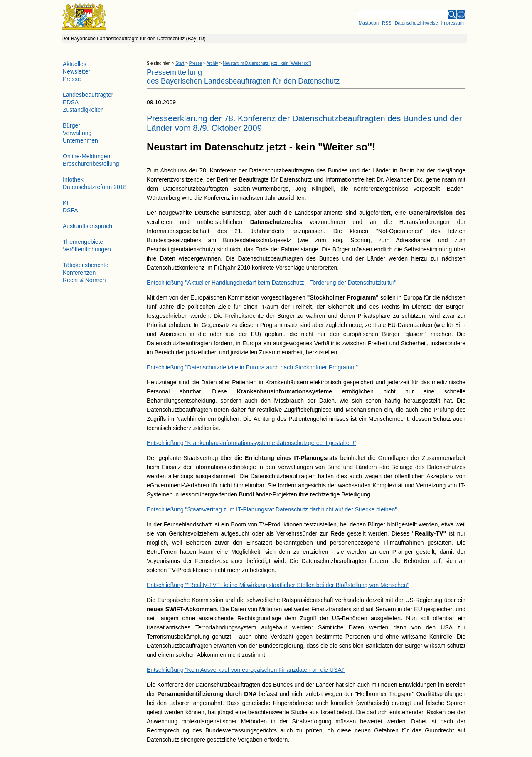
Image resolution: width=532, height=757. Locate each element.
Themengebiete (83, 242)
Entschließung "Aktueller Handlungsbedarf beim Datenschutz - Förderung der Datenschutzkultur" (272, 283)
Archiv (212, 63)
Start (180, 63)
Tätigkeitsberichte (86, 265)
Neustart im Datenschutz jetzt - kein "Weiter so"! (267, 63)
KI (65, 203)
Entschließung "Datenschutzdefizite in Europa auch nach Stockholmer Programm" (252, 367)
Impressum (453, 23)
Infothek (73, 179)
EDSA (71, 102)
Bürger (71, 125)
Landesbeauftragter (88, 95)
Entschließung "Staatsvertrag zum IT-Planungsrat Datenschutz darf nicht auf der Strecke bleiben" (272, 509)
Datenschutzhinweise (416, 23)
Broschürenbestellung (91, 164)
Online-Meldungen (86, 156)
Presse (196, 63)
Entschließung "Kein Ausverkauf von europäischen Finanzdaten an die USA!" (246, 670)
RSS (387, 23)
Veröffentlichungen (87, 249)
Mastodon (369, 23)
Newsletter (76, 71)
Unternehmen (80, 140)
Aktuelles (75, 64)
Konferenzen (79, 273)
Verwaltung (77, 133)
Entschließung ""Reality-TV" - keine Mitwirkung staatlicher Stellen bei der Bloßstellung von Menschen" (278, 585)
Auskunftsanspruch (87, 226)
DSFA (70, 210)
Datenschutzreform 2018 (95, 187)
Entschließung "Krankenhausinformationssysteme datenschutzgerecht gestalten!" (251, 443)
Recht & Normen (84, 280)
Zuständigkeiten (83, 110)
